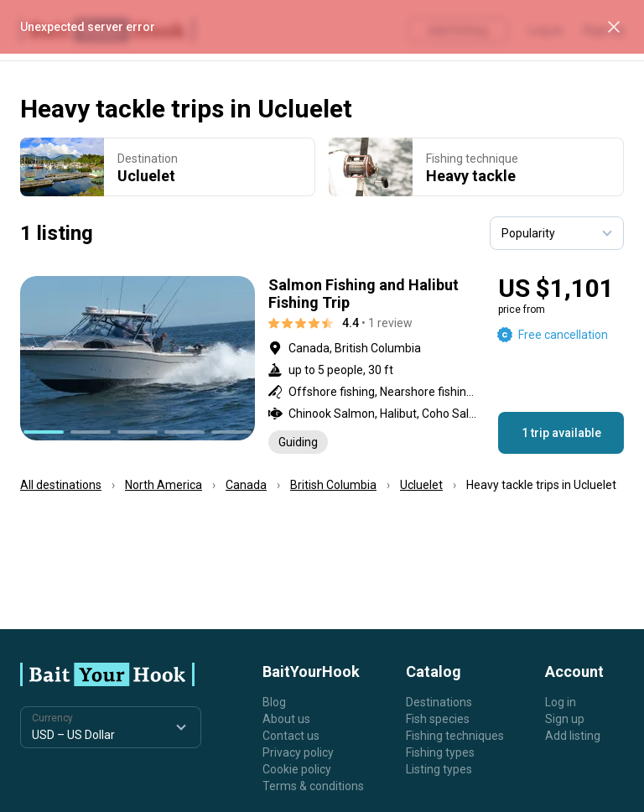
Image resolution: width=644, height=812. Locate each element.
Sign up (565, 719)
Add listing (573, 736)
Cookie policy (297, 769)
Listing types (439, 769)
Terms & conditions (313, 786)
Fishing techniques (455, 736)
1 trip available (561, 433)
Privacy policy (298, 752)
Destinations (439, 702)
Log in (561, 702)
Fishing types (440, 752)
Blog (274, 702)
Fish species (438, 719)
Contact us (291, 736)
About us (286, 719)
